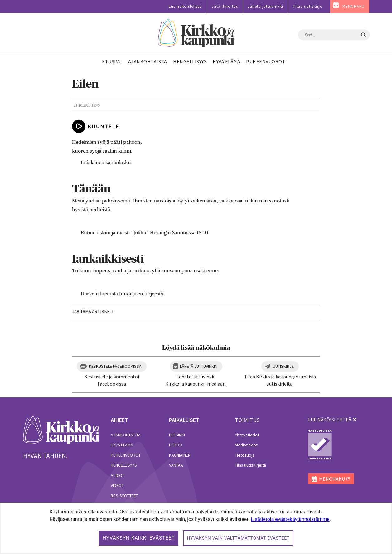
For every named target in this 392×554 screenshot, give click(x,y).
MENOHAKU (353, 6)
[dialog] (196, 528)
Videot (117, 485)
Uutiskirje (283, 366)
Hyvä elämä (122, 445)
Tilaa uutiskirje (307, 6)
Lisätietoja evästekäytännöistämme (290, 519)
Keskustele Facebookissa (115, 366)
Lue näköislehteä (185, 6)
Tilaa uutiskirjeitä (250, 465)
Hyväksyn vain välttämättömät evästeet (238, 538)
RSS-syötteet (124, 496)
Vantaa (176, 465)
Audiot (118, 475)
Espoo (176, 445)
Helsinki (177, 435)
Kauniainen (180, 455)
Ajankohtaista (126, 435)
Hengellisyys (124, 465)
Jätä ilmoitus (225, 6)
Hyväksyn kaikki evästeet (139, 538)
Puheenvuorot (126, 455)
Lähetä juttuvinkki (265, 6)
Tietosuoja (245, 455)
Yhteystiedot (247, 435)
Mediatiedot (246, 445)
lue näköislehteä (330, 420)
